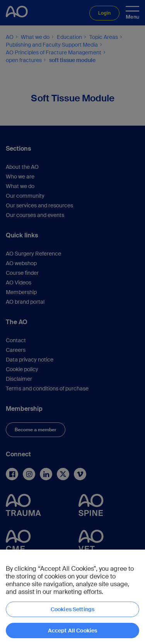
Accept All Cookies (73, 631)
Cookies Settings (72, 609)
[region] (72, 597)
